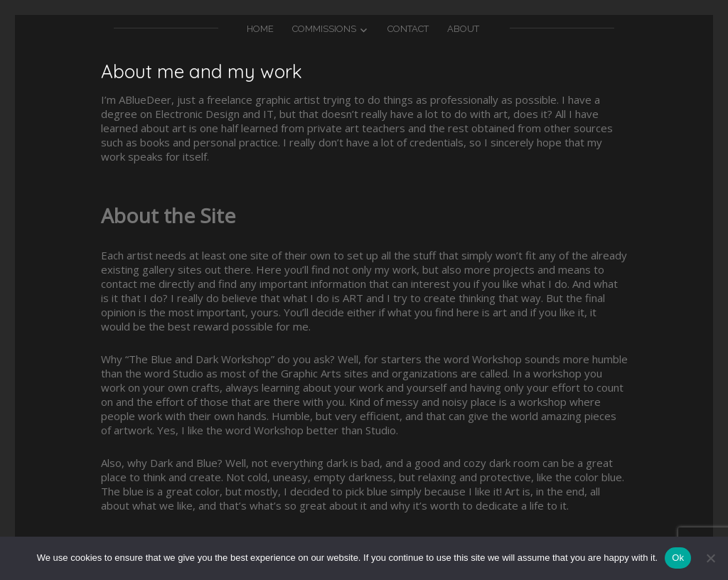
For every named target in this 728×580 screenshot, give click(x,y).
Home (260, 29)
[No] (710, 558)
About (463, 29)
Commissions (324, 29)
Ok (678, 558)
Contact (408, 29)
